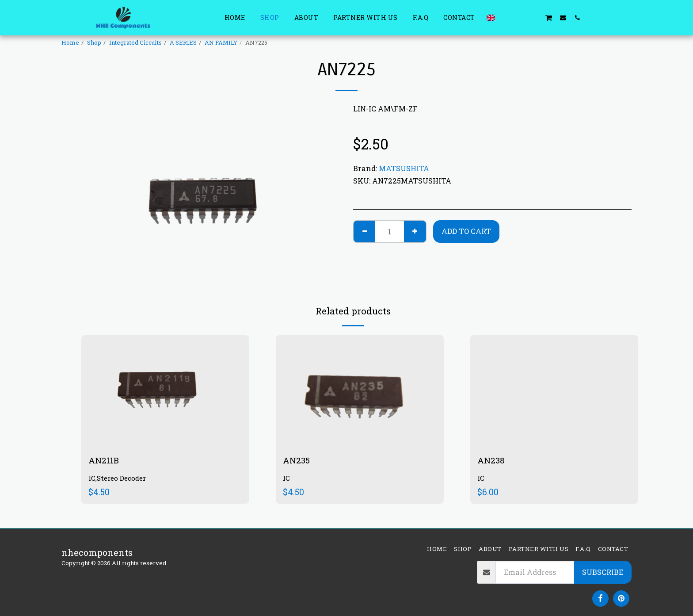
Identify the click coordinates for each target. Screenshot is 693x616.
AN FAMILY (221, 42)
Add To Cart (466, 231)
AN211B (104, 460)
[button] (506, 17)
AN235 (297, 460)
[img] (165, 391)
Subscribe (603, 572)
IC (286, 479)
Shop (94, 42)
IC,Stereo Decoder (119, 479)
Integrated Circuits (135, 42)
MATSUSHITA (404, 168)
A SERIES (183, 42)
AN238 (491, 460)
